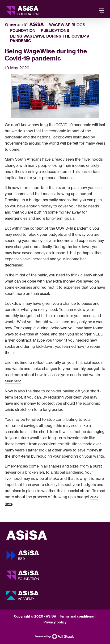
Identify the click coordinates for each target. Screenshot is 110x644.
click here (13, 381)
